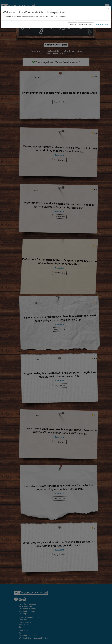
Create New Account (86, 24)
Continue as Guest (102, 24)
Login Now (72, 24)
